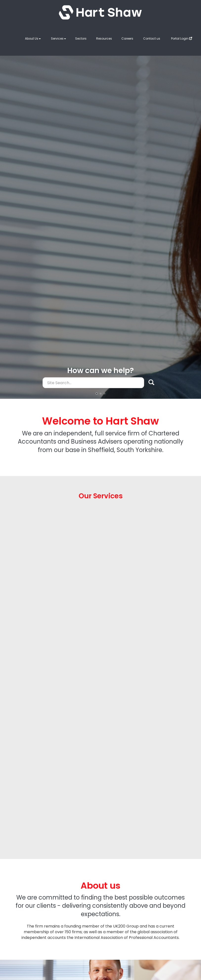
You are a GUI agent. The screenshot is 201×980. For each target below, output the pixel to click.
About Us (33, 38)
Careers (127, 38)
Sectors (81, 38)
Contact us (152, 38)
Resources (104, 38)
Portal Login (182, 38)
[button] (97, 394)
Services (58, 38)
